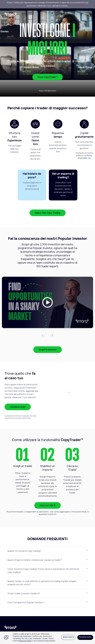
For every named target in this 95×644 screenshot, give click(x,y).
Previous (43, 335)
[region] (47, 638)
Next (52, 335)
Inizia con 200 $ (47, 505)
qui (89, 158)
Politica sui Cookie (25, 641)
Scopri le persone (48, 350)
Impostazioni (68, 637)
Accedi (86, 14)
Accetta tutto (85, 637)
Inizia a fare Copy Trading (48, 213)
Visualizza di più (18, 407)
